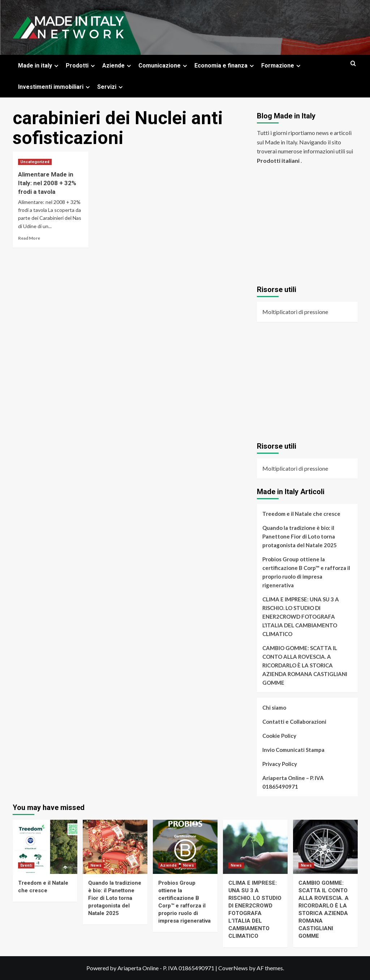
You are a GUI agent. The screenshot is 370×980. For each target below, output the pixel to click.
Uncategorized (35, 162)
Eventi (26, 865)
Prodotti (81, 66)
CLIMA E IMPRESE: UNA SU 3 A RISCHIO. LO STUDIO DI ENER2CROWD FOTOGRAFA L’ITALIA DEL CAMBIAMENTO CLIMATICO (301, 617)
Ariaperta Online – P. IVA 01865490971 (293, 782)
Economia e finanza (225, 66)
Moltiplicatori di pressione (295, 312)
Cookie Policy (279, 736)
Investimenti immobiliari (55, 87)
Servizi (111, 87)
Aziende (118, 66)
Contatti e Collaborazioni (294, 722)
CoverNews (233, 968)
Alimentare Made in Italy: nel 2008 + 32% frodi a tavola (47, 183)
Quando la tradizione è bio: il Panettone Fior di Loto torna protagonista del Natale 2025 (300, 536)
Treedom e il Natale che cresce (301, 514)
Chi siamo (274, 707)
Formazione (282, 66)
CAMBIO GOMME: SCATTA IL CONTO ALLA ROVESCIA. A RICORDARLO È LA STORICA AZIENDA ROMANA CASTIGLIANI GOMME (305, 665)
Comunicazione (164, 66)
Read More (29, 238)
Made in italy (39, 66)
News (96, 865)
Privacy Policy (280, 764)
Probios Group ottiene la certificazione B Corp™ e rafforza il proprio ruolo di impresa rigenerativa (306, 572)
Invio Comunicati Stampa (293, 750)
